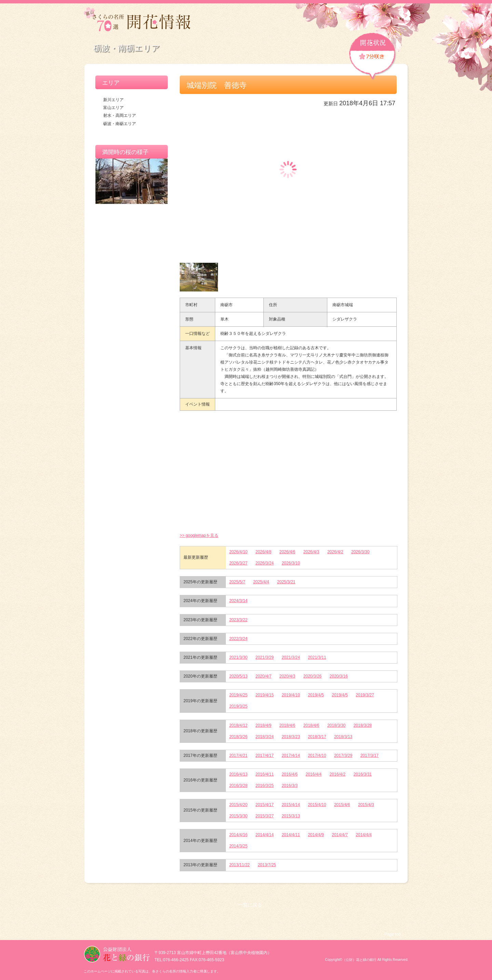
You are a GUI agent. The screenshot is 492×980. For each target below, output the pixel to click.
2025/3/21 (286, 582)
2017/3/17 (370, 756)
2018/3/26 (238, 737)
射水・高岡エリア (120, 115)
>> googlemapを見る (199, 535)
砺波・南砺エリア (120, 124)
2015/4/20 (238, 805)
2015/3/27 (265, 816)
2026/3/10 (291, 563)
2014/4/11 (291, 835)
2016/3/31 (363, 774)
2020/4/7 (264, 676)
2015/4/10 (317, 805)
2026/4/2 (335, 552)
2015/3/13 (291, 816)
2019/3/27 (365, 695)
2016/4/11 (265, 774)
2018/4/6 (288, 725)
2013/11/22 (240, 865)
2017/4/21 (238, 756)
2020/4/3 (288, 676)
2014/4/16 (238, 835)
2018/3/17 (317, 737)
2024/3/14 (238, 601)
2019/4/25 (238, 695)
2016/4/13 (238, 774)
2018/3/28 (363, 725)
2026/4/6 (288, 552)
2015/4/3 (366, 805)
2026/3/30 (360, 552)
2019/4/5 (316, 695)
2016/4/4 (314, 774)
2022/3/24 (238, 639)
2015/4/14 (291, 805)
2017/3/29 (343, 756)
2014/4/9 (316, 835)
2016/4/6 (290, 774)
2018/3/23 (291, 737)
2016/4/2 (338, 774)
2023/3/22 (238, 620)
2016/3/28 (238, 786)
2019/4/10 (291, 695)
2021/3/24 (291, 657)
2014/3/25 (238, 846)
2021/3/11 (317, 657)
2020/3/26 (312, 676)
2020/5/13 (238, 676)
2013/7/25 (267, 865)
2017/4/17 (265, 756)
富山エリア (113, 108)
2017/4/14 (291, 756)
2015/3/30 (238, 816)
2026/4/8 (264, 552)
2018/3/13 (343, 737)
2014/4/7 (340, 835)
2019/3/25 (238, 706)
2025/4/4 (261, 582)
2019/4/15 (265, 695)
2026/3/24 (265, 563)
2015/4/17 (265, 805)
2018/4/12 (238, 725)
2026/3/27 (238, 563)
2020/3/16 (339, 676)
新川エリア (113, 100)
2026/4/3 (311, 552)
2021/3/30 (238, 657)
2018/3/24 (265, 737)
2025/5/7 (237, 582)
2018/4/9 (264, 725)
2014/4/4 (364, 835)
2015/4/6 (342, 805)
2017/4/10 (317, 756)
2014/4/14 (265, 835)
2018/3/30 (336, 725)
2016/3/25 (265, 786)
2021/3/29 (265, 657)
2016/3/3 (290, 786)
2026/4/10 (238, 552)
